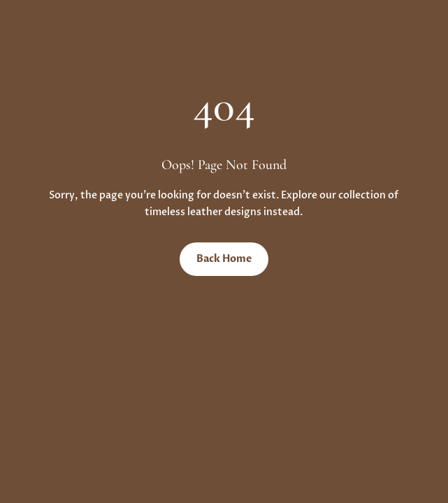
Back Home (224, 259)
